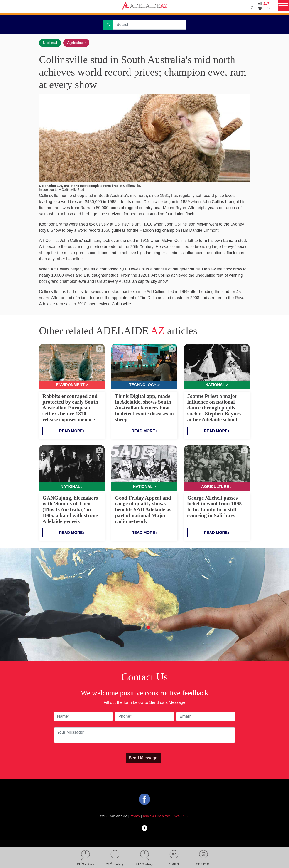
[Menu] (283, 6)
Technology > (144, 385)
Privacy (135, 817)
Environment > (72, 385)
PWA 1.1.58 (181, 817)
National (51, 43)
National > (217, 385)
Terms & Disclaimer (156, 817)
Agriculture (78, 43)
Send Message (143, 759)
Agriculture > (217, 487)
